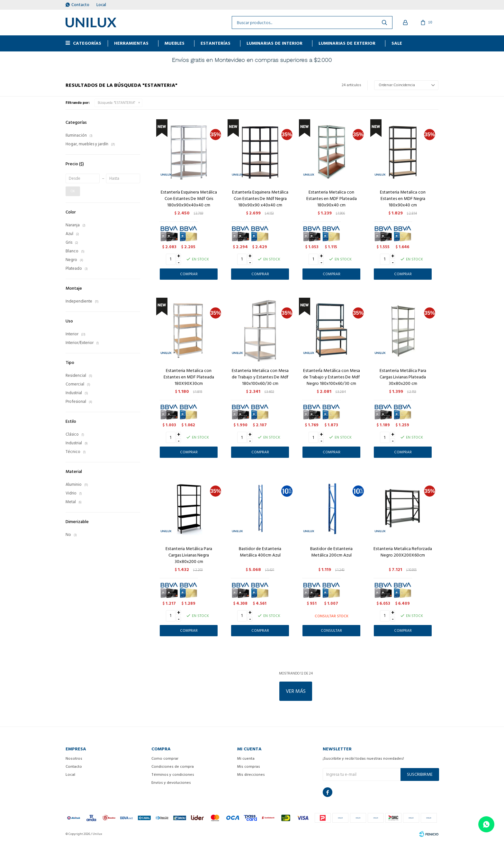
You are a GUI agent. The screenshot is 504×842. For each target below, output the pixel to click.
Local (101, 5)
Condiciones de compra (173, 767)
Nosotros (74, 759)
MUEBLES (175, 43)
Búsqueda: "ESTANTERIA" (116, 103)
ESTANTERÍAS (216, 43)
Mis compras (249, 767)
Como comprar (165, 759)
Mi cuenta (246, 759)
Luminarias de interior (274, 43)
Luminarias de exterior (347, 43)
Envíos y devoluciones (171, 783)
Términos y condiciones (173, 775)
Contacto (80, 5)
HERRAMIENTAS (131, 43)
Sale (397, 43)
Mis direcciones (251, 775)
